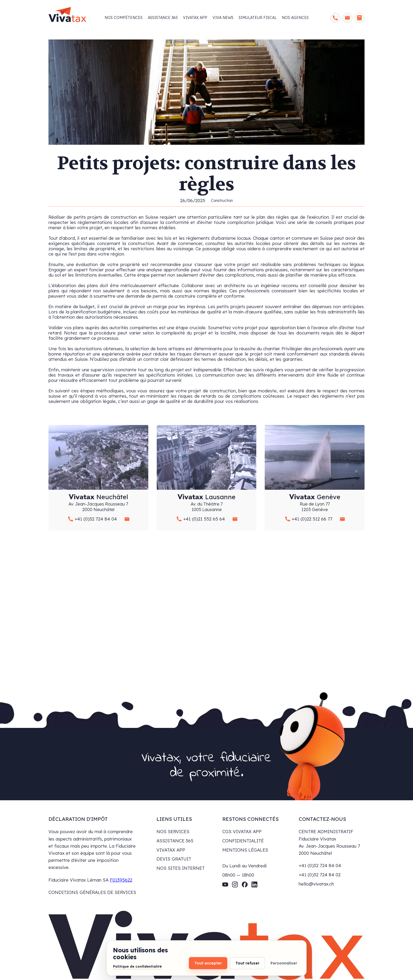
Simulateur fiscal (258, 18)
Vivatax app (195, 18)
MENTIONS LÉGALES (245, 850)
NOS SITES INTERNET (181, 868)
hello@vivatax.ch (316, 884)
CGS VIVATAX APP (242, 831)
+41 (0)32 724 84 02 (320, 875)
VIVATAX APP (171, 850)
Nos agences (295, 18)
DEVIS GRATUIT (174, 859)
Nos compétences (124, 18)
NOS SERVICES (173, 831)
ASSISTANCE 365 (175, 841)
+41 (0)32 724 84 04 (320, 865)
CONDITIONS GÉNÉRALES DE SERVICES (92, 892)
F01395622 (121, 880)
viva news (223, 18)
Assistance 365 (163, 18)
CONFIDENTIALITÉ (243, 841)
